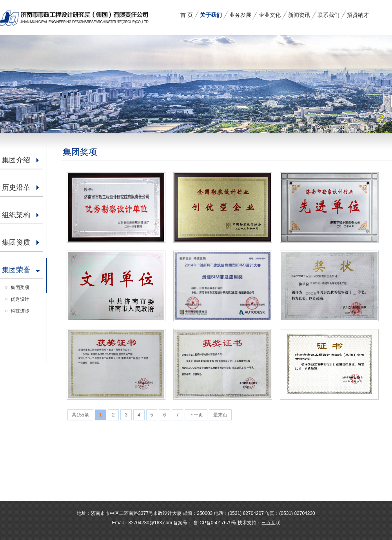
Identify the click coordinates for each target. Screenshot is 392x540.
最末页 (220, 415)
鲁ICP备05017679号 (214, 523)
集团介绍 (16, 160)
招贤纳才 (358, 15)
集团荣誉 (16, 270)
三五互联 (271, 523)
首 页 (187, 15)
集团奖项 (20, 287)
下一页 (196, 415)
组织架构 (16, 215)
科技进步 (20, 311)
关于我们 (211, 15)
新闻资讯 (299, 15)
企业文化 (270, 15)
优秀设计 (20, 299)
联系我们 (328, 15)
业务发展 (240, 15)
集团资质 (16, 242)
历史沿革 (16, 187)
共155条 (80, 415)
